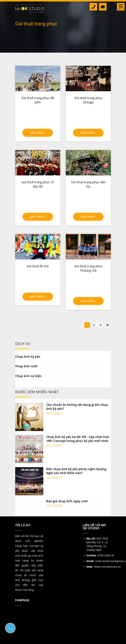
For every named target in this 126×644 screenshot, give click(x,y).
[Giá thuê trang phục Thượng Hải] (88, 268)
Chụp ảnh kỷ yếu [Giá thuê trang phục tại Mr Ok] (28, 357)
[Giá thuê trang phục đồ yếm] (38, 100)
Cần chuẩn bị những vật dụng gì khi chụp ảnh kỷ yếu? (77, 407)
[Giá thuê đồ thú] (38, 266)
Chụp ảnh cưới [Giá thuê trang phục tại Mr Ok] (26, 366)
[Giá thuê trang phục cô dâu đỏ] (38, 184)
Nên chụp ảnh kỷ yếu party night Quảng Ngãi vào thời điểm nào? (76, 471)
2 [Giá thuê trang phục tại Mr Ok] (94, 325)
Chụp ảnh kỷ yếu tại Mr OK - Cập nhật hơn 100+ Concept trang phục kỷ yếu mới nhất (78, 439)
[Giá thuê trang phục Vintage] (88, 100)
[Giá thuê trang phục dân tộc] (88, 184)
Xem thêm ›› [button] (38, 133)
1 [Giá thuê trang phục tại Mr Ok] (87, 325)
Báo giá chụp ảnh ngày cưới (67, 501)
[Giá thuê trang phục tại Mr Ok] (38, 78)
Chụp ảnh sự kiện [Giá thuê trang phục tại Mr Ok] (28, 376)
